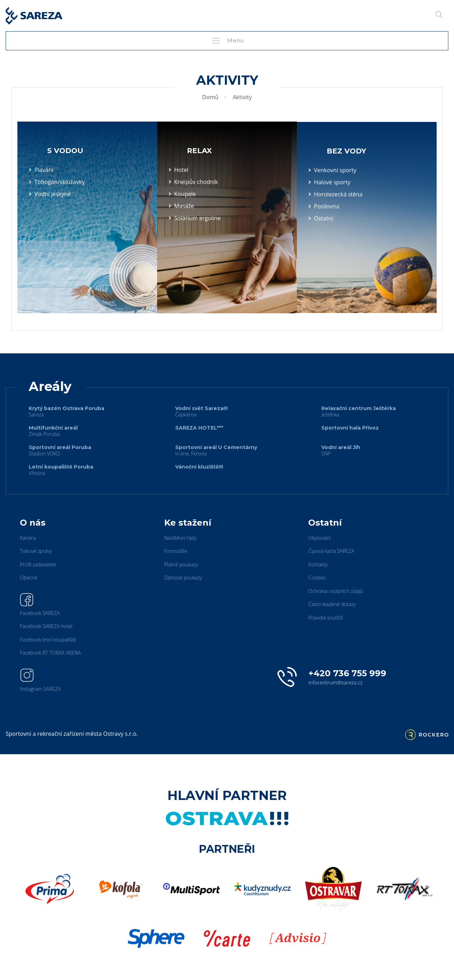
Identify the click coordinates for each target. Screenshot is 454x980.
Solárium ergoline (197, 218)
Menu (227, 41)
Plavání (44, 170)
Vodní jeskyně (53, 194)
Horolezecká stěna (338, 194)
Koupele (185, 194)
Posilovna (326, 206)
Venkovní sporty (335, 170)
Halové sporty (332, 182)
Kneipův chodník (196, 182)
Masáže (184, 206)
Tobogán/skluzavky (60, 182)
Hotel (181, 170)
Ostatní (323, 218)
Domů (210, 97)
